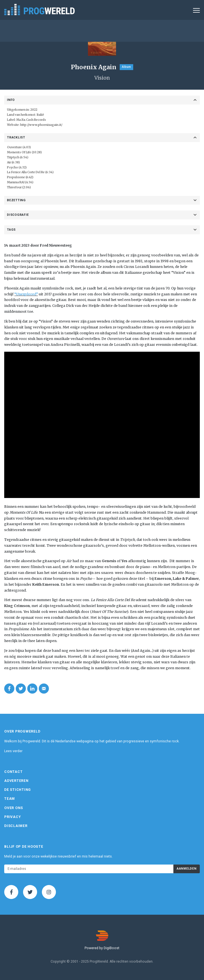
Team (10, 799)
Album (126, 67)
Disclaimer (16, 826)
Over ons (14, 808)
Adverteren (16, 781)
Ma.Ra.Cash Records (31, 120)
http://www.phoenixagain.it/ (41, 125)
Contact (13, 772)
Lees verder (13, 751)
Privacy (13, 817)
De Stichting (18, 790)
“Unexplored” (26, 294)
